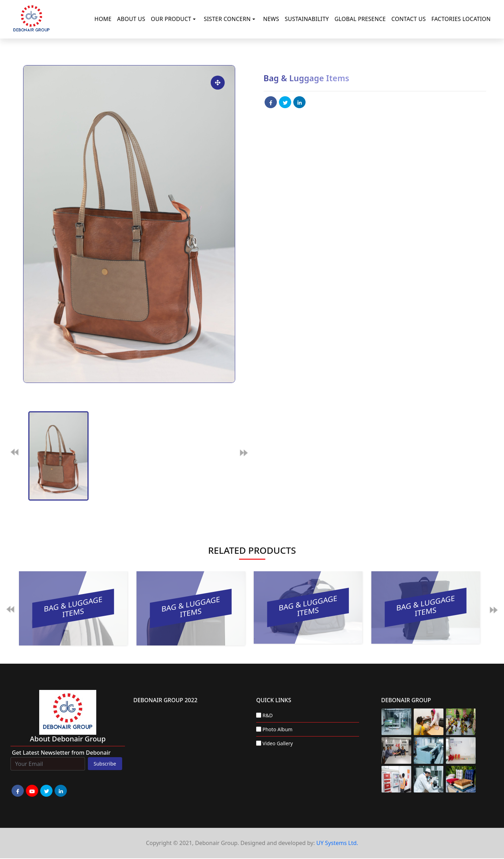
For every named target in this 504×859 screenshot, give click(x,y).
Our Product (171, 19)
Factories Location (461, 19)
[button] (196, 19)
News (271, 19)
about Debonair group (68, 739)
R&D (268, 715)
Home (103, 19)
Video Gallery (278, 743)
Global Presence (360, 19)
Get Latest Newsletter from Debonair (61, 753)
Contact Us (408, 19)
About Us (131, 19)
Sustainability (307, 19)
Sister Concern (227, 19)
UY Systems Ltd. (337, 843)
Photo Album (278, 729)
